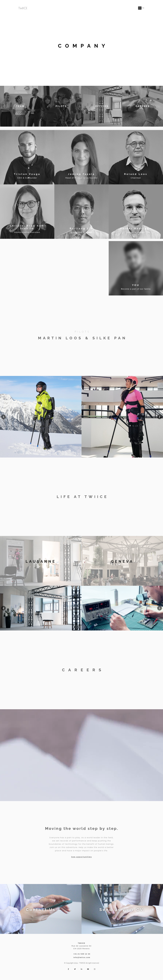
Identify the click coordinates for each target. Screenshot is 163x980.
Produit (129, 8)
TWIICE (118, 8)
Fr (143, 8)
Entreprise (106, 8)
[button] (3, 417)
